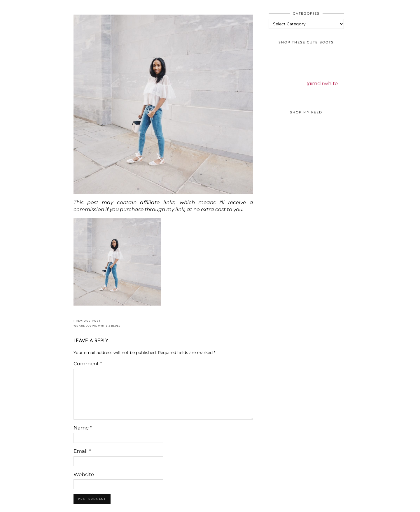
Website (84, 474)
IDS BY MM (10, 6)
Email (82, 451)
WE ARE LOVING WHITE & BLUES (97, 323)
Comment (88, 364)
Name (83, 428)
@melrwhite (322, 83)
